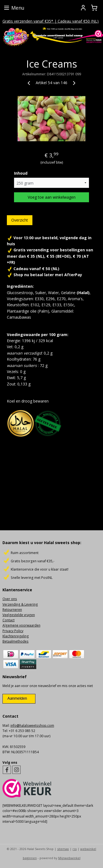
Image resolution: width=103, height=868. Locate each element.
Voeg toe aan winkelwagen (52, 197)
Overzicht (20, 220)
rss (75, 849)
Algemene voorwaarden (21, 625)
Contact (9, 620)
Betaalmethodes (16, 641)
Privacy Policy (13, 631)
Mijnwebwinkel (69, 858)
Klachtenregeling (16, 636)
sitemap (63, 849)
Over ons (10, 599)
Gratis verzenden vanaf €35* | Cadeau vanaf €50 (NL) (51, 21)
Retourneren (12, 610)
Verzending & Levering (20, 604)
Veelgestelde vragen (19, 615)
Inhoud (21, 173)
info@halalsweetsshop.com (32, 725)
